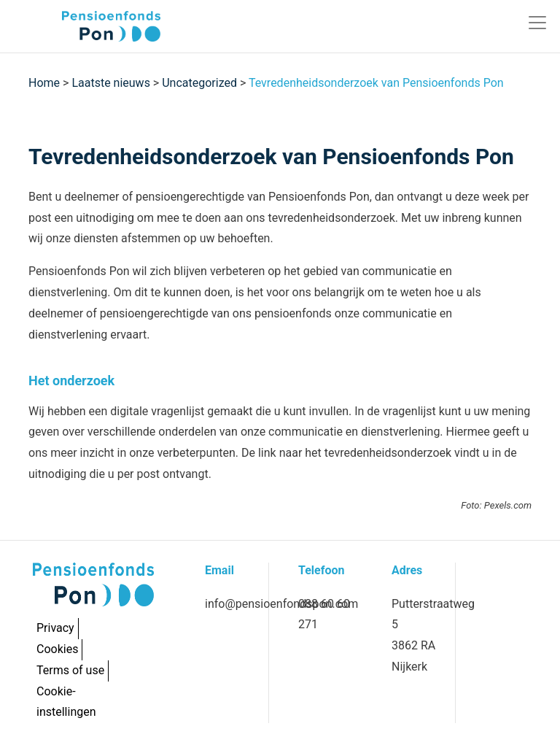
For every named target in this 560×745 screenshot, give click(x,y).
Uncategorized (199, 83)
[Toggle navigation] (537, 23)
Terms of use (70, 670)
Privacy (55, 628)
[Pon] (86, 26)
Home (44, 83)
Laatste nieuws (111, 83)
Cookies (57, 649)
